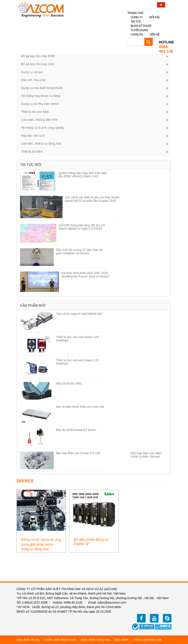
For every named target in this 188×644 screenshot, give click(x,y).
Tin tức (136, 21)
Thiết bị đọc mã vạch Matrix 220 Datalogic (77, 339)
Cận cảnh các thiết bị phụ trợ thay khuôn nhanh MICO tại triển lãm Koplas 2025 (92, 199)
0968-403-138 (166, 47)
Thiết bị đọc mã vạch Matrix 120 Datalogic (77, 362)
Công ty (137, 17)
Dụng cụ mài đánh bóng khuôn (42, 88)
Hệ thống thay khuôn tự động (41, 96)
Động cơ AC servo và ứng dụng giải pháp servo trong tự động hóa (41, 544)
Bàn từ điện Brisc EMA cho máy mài (80, 407)
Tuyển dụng (139, 30)
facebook (141, 618)
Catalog (137, 34)
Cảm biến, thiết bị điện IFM (39, 120)
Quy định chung (28, 640)
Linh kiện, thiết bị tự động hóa (41, 144)
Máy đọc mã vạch (33, 136)
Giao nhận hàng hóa (96, 640)
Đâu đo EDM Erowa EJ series (76, 430)
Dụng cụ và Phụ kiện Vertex (40, 104)
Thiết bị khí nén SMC (35, 112)
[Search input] (137, 42)
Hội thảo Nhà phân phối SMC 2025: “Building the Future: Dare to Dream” (85, 275)
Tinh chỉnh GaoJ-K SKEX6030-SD (79, 314)
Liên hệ (154, 34)
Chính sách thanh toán (60, 640)
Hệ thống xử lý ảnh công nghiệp (42, 128)
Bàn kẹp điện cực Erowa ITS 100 (78, 453)
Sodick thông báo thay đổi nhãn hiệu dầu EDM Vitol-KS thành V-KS (82, 175)
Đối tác (155, 17)
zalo (167, 618)
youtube (154, 618)
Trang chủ (135, 13)
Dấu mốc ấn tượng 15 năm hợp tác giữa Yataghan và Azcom (79, 251)
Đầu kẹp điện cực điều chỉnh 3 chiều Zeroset (146, 455)
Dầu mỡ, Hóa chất (33, 80)
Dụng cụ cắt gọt (32, 72)
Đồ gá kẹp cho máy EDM (38, 56)
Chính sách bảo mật (147, 640)
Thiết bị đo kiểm (32, 152)
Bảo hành (121, 640)
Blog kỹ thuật (141, 26)
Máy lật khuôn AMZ (69, 383)
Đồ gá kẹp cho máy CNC (38, 64)
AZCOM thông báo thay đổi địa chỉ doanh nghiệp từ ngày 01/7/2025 (82, 227)
